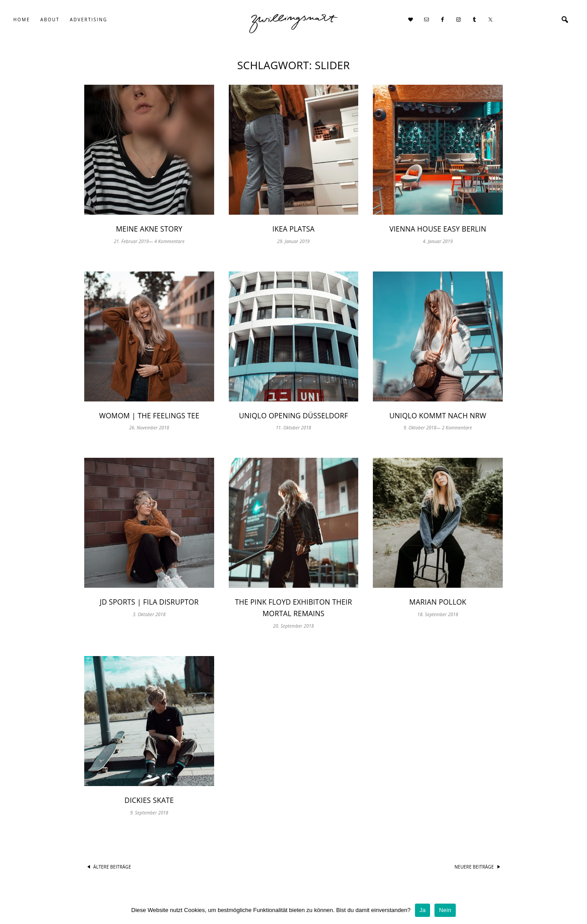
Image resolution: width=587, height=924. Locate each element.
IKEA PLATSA (293, 229)
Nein (445, 910)
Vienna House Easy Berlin (438, 229)
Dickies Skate (149, 800)
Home (22, 20)
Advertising (88, 20)
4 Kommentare (169, 241)
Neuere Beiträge (474, 867)
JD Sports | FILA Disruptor (149, 602)
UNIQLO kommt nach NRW (438, 416)
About (50, 20)
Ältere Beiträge (112, 867)
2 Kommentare (457, 428)
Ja (423, 910)
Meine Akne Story (149, 229)
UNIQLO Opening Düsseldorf (293, 416)
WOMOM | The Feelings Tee (149, 416)
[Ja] (576, 910)
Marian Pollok (438, 602)
